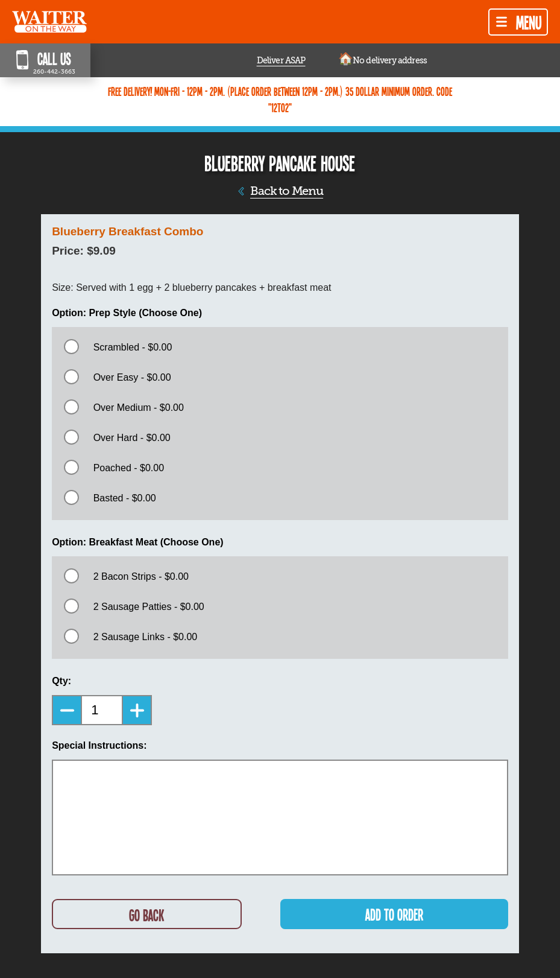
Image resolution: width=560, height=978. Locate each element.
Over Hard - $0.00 (132, 438)
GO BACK (146, 915)
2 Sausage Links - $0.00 (146, 637)
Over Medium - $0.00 (139, 408)
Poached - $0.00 (129, 468)
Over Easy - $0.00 (132, 377)
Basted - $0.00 (125, 498)
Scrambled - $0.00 (133, 347)
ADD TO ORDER (394, 914)
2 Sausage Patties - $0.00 (149, 607)
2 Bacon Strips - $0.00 (141, 576)
